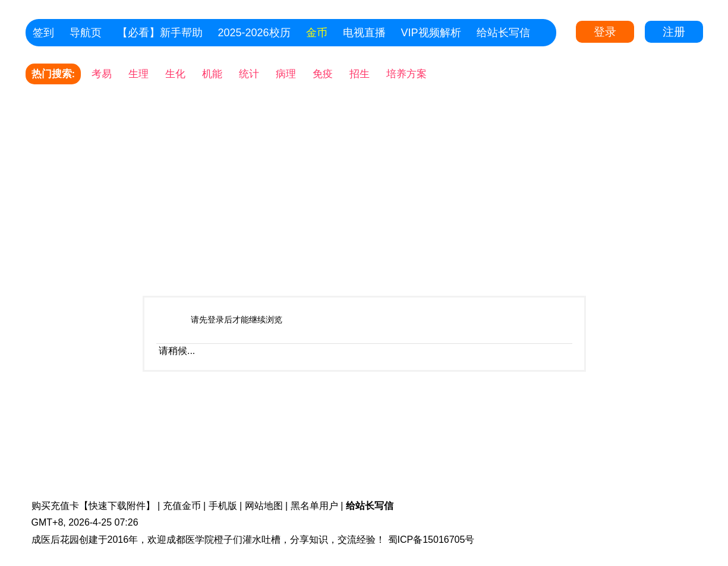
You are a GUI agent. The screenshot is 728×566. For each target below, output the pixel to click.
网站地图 (264, 506)
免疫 (323, 74)
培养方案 (406, 74)
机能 (212, 74)
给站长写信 (503, 33)
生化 (175, 74)
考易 (102, 74)
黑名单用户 (314, 506)
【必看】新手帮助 (160, 33)
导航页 (86, 33)
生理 (138, 74)
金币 (317, 33)
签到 (43, 33)
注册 (674, 32)
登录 (605, 32)
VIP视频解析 (431, 33)
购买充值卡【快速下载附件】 (93, 506)
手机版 (223, 506)
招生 (360, 74)
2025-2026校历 (254, 33)
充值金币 (182, 506)
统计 (249, 74)
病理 (286, 74)
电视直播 (364, 33)
